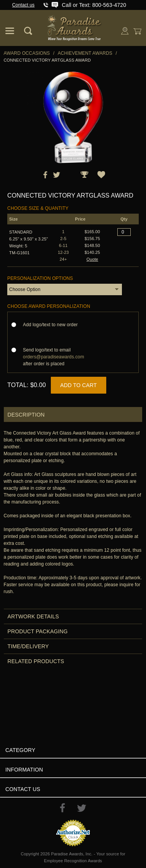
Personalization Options (40, 278)
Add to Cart (79, 385)
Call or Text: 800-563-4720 (94, 5)
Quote (92, 259)
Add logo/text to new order (53, 325)
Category (20, 750)
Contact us (24, 5)
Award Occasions (27, 53)
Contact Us (23, 789)
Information (24, 770)
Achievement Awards (85, 53)
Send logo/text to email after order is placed (54, 357)
